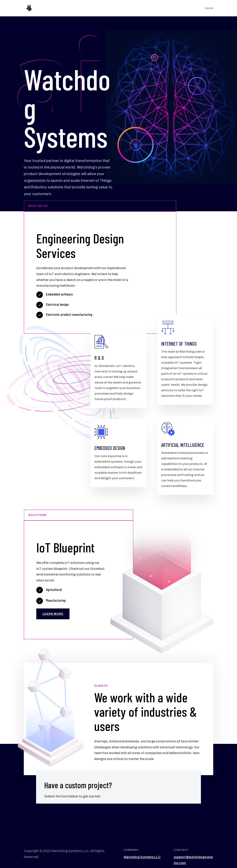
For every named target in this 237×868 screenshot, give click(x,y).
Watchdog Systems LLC (142, 857)
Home (209, 8)
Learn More (53, 614)
